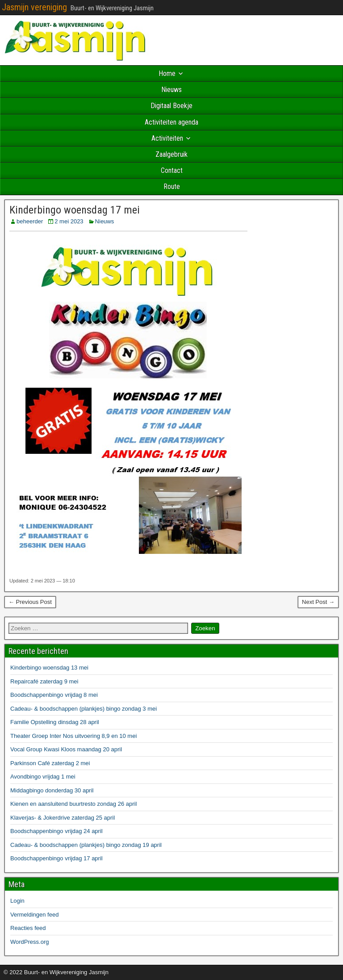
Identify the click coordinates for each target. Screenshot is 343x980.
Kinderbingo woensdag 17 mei (75, 210)
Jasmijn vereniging (34, 7)
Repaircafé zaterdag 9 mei (44, 681)
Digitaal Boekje (171, 106)
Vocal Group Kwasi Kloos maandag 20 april (66, 749)
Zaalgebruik (171, 154)
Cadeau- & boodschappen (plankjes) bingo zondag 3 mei (84, 709)
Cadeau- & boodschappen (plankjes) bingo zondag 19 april (86, 845)
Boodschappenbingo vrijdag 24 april (56, 831)
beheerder (30, 221)
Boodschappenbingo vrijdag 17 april (56, 858)
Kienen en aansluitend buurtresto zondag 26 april (73, 804)
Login (17, 901)
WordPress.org (29, 942)
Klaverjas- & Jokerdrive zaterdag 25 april (63, 818)
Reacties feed (28, 928)
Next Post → (318, 602)
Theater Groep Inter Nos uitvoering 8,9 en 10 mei (73, 736)
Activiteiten (167, 138)
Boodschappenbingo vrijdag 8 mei (54, 695)
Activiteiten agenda (171, 122)
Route (172, 186)
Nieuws (171, 90)
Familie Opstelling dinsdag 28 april (55, 722)
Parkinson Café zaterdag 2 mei (50, 763)
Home (167, 73)
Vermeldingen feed (34, 915)
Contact (172, 170)
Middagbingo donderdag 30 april (52, 790)
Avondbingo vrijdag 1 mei (43, 777)
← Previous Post (30, 602)
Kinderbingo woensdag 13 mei (49, 668)
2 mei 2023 (69, 221)
